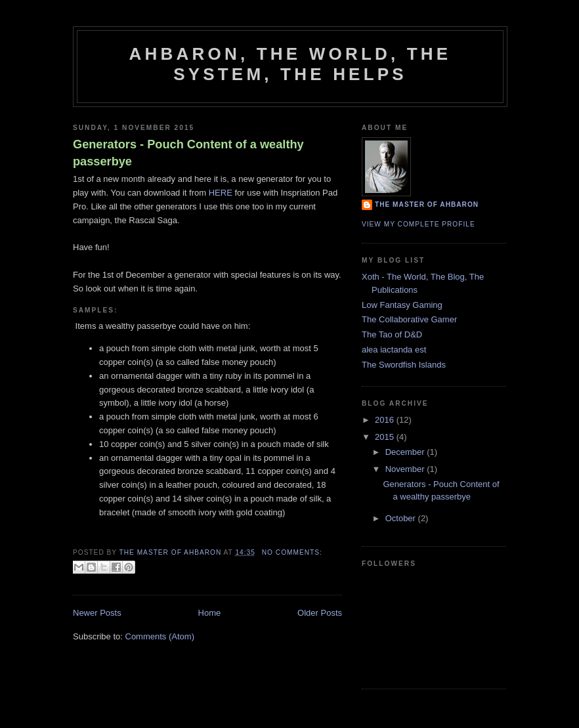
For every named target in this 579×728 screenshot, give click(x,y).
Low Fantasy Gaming (402, 305)
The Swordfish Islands (404, 365)
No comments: (292, 552)
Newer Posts (97, 613)
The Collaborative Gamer (409, 319)
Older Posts (320, 613)
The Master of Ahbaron (427, 204)
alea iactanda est (394, 350)
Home (210, 613)
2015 (386, 437)
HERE (221, 193)
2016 (386, 420)
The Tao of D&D (392, 334)
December (406, 452)
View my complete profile (418, 224)
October (402, 518)
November (406, 469)
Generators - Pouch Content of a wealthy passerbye (188, 153)
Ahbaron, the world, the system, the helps (290, 64)
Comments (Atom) (160, 636)
